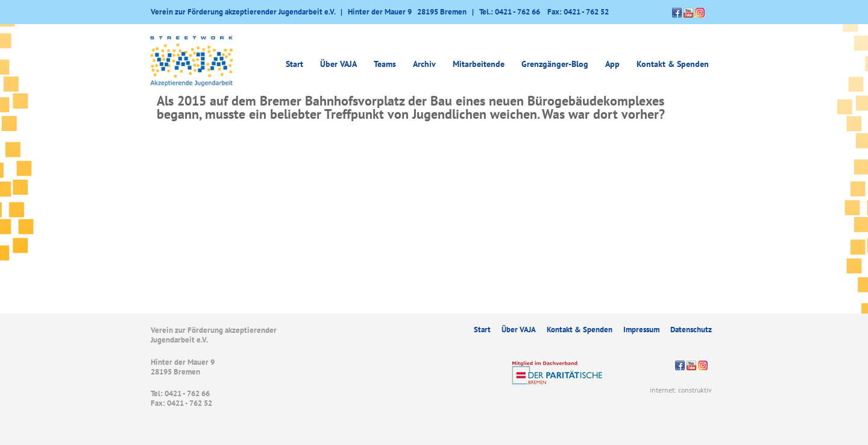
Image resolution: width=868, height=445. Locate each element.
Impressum (641, 330)
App (612, 64)
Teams (385, 64)
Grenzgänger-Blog (555, 64)
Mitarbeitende (479, 64)
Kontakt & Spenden (673, 64)
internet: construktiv (681, 390)
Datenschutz (691, 330)
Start (294, 64)
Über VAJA (338, 64)
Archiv (424, 64)
